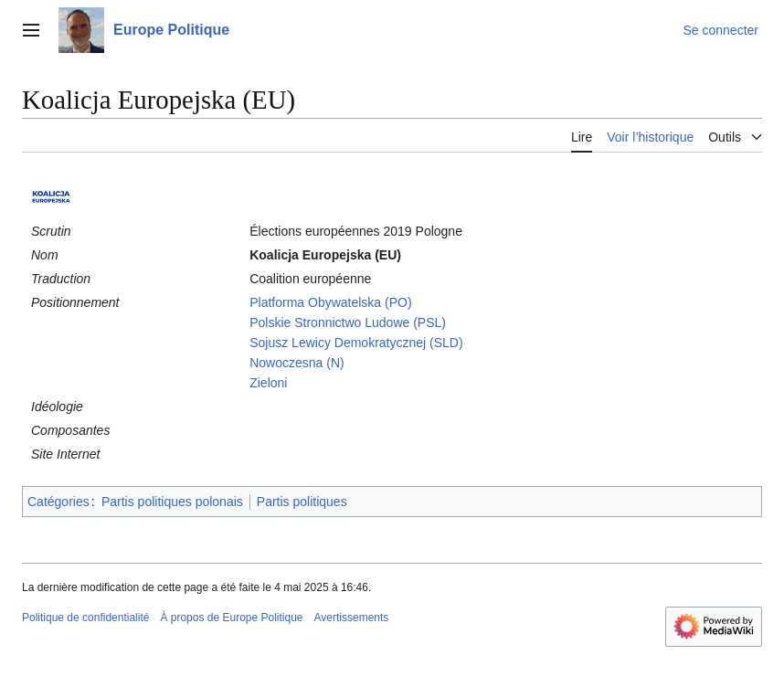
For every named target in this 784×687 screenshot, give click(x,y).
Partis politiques (302, 502)
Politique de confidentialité (85, 618)
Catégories (58, 502)
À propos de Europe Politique (231, 618)
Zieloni (268, 383)
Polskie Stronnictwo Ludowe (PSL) (348, 322)
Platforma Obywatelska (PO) (330, 302)
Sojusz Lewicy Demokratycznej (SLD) (356, 343)
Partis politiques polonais (172, 502)
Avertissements (352, 618)
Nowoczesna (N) (297, 363)
